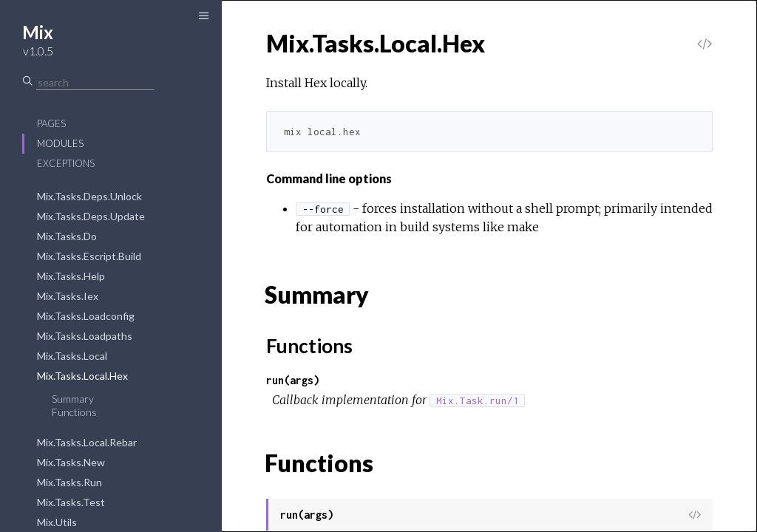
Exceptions (66, 163)
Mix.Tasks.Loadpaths (85, 336)
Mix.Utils (57, 522)
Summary (73, 399)
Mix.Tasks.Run (69, 482)
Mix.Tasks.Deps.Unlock (89, 196)
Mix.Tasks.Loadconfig (86, 316)
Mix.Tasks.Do (67, 236)
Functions (74, 412)
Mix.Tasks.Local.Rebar (87, 442)
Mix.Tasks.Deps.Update (91, 216)
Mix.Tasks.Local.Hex (82, 376)
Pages (51, 123)
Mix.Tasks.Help (71, 276)
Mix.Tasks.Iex (68, 296)
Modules (60, 143)
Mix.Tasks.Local (72, 356)
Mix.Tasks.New (71, 462)
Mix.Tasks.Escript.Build (89, 256)
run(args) (293, 380)
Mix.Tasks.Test (71, 502)
